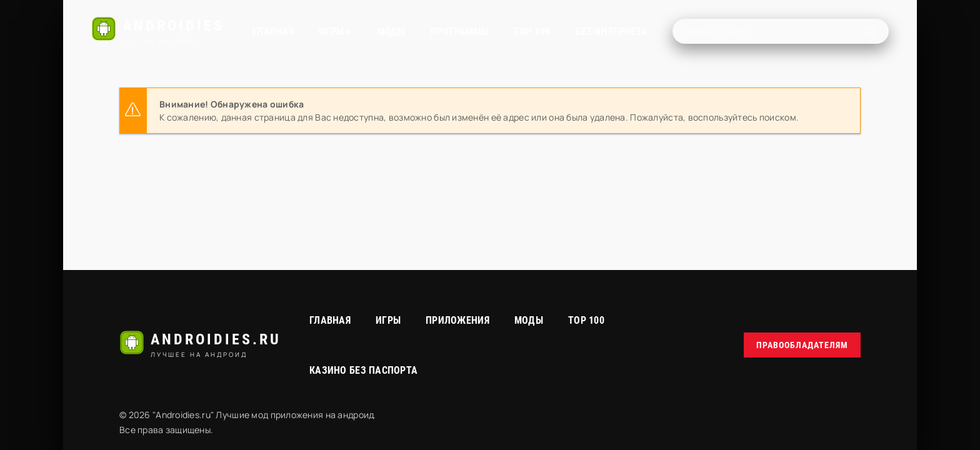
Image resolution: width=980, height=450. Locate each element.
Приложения (457, 320)
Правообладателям (802, 345)
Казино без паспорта (363, 370)
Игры (388, 320)
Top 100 (586, 320)
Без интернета (611, 32)
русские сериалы (855, 423)
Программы (460, 32)
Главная (273, 32)
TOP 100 (532, 32)
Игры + (335, 32)
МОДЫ (391, 32)
